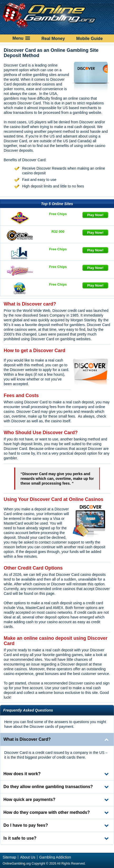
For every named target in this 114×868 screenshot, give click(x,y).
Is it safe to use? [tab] (20, 838)
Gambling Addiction (55, 857)
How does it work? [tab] (22, 774)
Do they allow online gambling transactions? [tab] (48, 787)
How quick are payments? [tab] (29, 800)
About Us (28, 857)
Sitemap (9, 857)
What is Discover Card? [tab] (27, 739)
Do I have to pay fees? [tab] (26, 825)
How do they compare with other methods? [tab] (47, 812)
